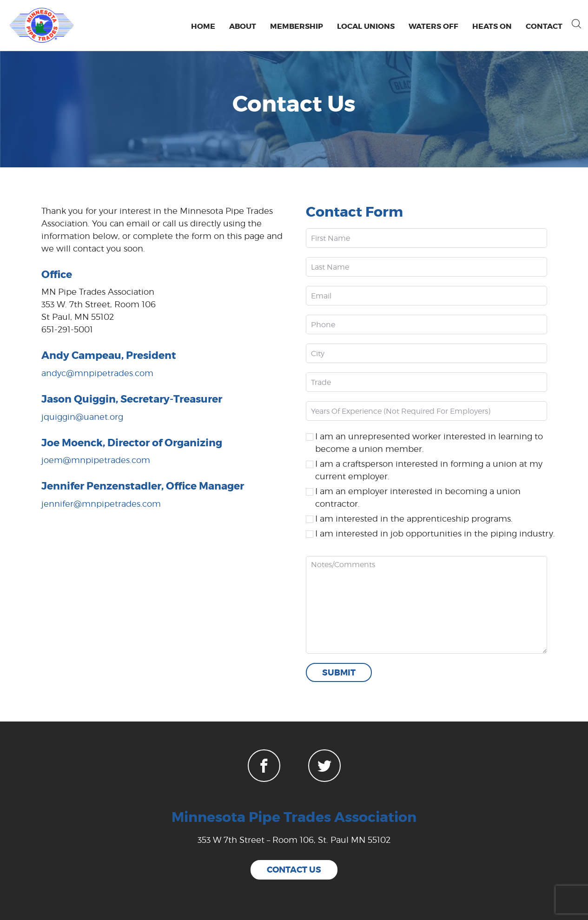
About (243, 26)
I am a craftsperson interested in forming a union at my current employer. (429, 470)
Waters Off (433, 26)
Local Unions (366, 26)
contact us (294, 870)
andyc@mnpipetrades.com (97, 373)
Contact (544, 26)
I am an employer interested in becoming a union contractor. (418, 497)
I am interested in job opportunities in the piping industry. (435, 533)
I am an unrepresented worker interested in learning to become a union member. (429, 443)
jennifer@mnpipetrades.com (101, 504)
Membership (297, 26)
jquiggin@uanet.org (82, 417)
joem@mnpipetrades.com (96, 460)
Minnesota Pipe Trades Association (294, 817)
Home (203, 26)
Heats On (492, 26)
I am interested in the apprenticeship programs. (414, 519)
